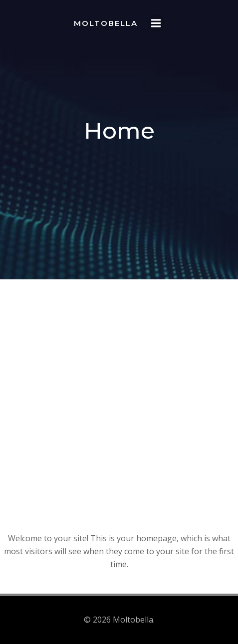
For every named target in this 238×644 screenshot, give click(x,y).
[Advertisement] (119, 413)
